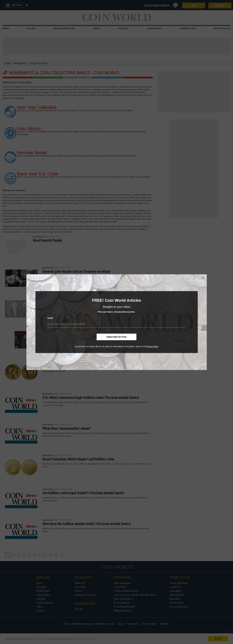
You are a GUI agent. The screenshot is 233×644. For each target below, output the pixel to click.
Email (51, 318)
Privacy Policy (152, 347)
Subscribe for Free (117, 337)
